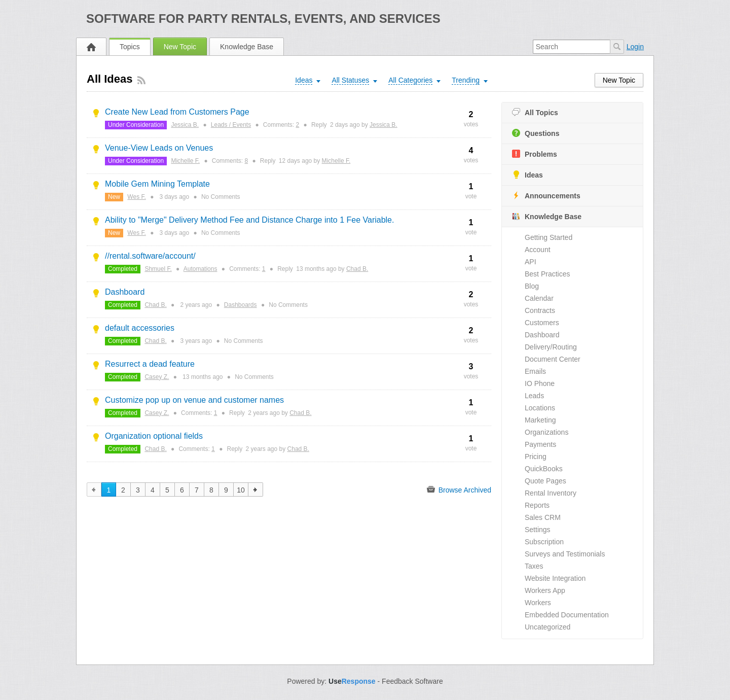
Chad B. (357, 269)
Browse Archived (459, 489)
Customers (542, 323)
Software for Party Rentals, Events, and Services (263, 19)
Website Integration (555, 578)
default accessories (140, 328)
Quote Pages (545, 481)
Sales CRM (543, 517)
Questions (536, 133)
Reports (537, 505)
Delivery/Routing (551, 347)
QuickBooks (544, 469)
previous (94, 489)
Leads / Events (231, 125)
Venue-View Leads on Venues (159, 148)
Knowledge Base (247, 47)
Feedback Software (412, 681)
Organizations (546, 432)
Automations (200, 269)
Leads (534, 396)
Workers (538, 603)
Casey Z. (157, 377)
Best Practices (547, 274)
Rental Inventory (551, 493)
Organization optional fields (154, 436)
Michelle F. (185, 161)
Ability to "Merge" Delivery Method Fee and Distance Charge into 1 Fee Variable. (249, 220)
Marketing (540, 420)
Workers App (545, 590)
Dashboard (542, 335)
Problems (535, 154)
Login (635, 47)
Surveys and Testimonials (565, 554)
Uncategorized (547, 627)
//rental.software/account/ (150, 256)
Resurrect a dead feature (150, 364)
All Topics (535, 112)
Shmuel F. (158, 269)
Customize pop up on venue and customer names (194, 400)
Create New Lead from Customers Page (177, 112)
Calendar (539, 298)
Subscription (544, 542)
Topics (130, 47)
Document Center (553, 359)
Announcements (546, 196)
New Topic (180, 47)
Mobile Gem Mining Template (157, 184)
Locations (540, 408)
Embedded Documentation (567, 615)
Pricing (536, 457)
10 (241, 490)
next (256, 489)
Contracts (540, 310)
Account (538, 250)
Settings (538, 530)
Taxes (534, 566)
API (531, 262)
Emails (535, 371)
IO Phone (540, 383)
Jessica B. (185, 125)
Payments (540, 444)
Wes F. (136, 197)
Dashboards (241, 305)
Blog (532, 286)
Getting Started (549, 237)
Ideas (527, 175)
